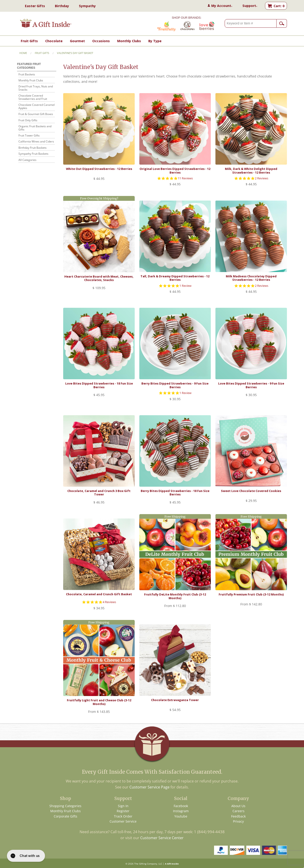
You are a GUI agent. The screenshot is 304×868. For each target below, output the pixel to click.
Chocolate (54, 41)
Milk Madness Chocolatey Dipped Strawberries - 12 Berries (251, 278)
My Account (222, 6)
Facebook (181, 806)
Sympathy (87, 6)
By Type (155, 41)
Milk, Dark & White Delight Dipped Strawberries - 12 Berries (251, 170)
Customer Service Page (149, 787)
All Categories (27, 160)
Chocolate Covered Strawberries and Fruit (33, 97)
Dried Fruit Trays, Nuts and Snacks (36, 88)
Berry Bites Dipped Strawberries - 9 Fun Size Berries (175, 385)
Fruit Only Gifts (28, 120)
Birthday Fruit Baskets (33, 148)
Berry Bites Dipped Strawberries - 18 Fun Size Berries (175, 493)
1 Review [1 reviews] (185, 286)
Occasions (101, 41)
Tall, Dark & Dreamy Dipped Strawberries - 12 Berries (175, 278)
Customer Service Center (162, 838)
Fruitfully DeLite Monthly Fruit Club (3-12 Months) (175, 596)
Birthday (62, 6)
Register (123, 811)
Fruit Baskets (27, 75)
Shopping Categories (65, 806)
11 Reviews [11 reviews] (185, 178)
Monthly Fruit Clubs (31, 81)
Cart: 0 (279, 6)
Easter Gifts (35, 6)
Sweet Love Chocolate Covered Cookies (251, 491)
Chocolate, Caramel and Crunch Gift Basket (99, 594)
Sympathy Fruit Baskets (33, 154)
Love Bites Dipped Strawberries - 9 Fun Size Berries (251, 385)
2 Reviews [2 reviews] (262, 178)
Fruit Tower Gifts (29, 136)
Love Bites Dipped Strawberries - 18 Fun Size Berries (99, 385)
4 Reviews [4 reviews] (109, 602)
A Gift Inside (172, 864)
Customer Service (123, 821)
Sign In (123, 806)
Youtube (181, 816)
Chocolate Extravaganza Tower (175, 700)
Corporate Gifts (66, 816)
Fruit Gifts (29, 41)
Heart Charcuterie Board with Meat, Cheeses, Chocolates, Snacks (99, 278)
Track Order (123, 816)
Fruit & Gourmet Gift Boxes (36, 114)
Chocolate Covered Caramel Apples (37, 107)
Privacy (238, 821)
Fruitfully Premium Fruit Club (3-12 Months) (251, 594)
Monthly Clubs (129, 41)
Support (250, 6)
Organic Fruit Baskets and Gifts (35, 128)
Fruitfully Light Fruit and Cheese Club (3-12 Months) (99, 702)
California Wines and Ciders (36, 142)
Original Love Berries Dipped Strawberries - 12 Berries (175, 170)
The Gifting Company (146, 864)
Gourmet (77, 41)
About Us (238, 806)
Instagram (181, 811)
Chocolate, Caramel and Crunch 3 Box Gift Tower (99, 493)
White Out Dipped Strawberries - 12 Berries (99, 169)
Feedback (238, 816)
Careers (238, 811)
